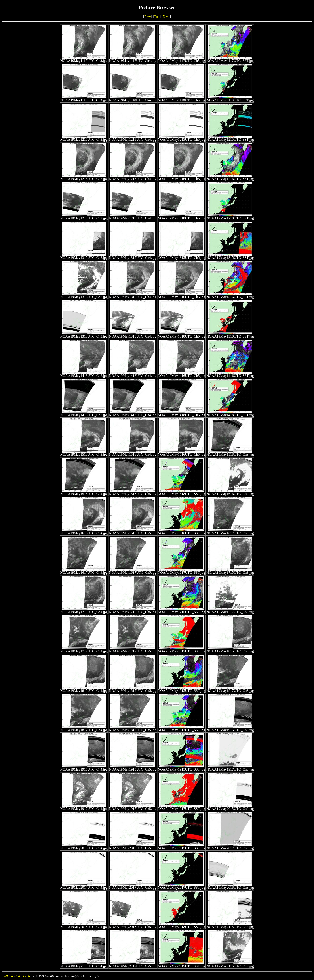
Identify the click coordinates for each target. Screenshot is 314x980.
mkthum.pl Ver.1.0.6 (16, 976)
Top (157, 17)
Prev (147, 17)
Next (166, 17)
